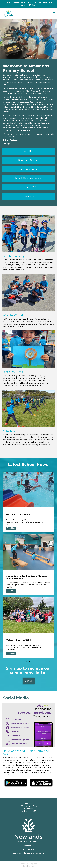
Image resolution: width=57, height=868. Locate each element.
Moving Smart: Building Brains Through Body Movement (26, 577)
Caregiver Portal (29, 169)
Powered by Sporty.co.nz (29, 864)
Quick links (28, 196)
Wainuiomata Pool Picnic (19, 514)
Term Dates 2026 (28, 187)
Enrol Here (28, 151)
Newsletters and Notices (29, 178)
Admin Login (28, 866)
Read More (11, 528)
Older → (28, 662)
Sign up (29, 681)
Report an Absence (29, 160)
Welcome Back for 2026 (18, 640)
